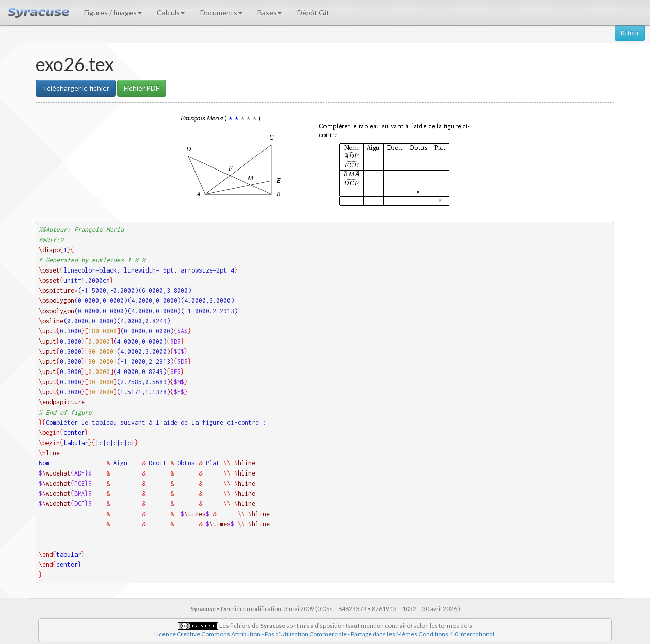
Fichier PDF (142, 88)
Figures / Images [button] (113, 12)
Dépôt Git (313, 12)
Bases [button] (270, 12)
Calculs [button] (171, 12)
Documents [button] (221, 12)
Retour (630, 33)
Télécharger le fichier (76, 88)
